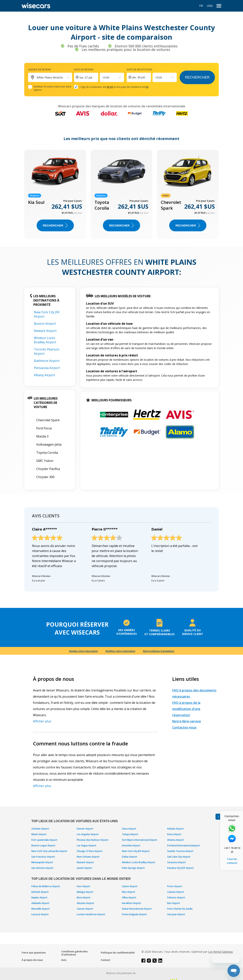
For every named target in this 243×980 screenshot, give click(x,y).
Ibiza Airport (84, 898)
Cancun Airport (85, 909)
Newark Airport (45, 331)
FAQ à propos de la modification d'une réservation (186, 709)
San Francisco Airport (43, 857)
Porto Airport (175, 886)
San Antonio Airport (42, 868)
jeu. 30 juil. (139, 77)
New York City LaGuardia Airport (49, 851)
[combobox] (103, 77)
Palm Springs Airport (133, 868)
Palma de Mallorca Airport (46, 886)
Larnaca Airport (40, 914)
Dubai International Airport (137, 909)
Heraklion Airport (131, 903)
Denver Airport (85, 829)
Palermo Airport (176, 898)
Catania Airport (176, 892)
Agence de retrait (40, 69)
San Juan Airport (176, 914)
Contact (106, 960)
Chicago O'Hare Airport (90, 851)
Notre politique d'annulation (159, 651)
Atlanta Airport (176, 840)
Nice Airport (129, 892)
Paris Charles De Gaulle (180, 909)
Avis (64, 960)
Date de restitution (139, 69)
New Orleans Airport (88, 857)
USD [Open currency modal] (210, 6)
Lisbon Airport (130, 886)
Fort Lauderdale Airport (44, 840)
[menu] (219, 6)
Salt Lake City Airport (179, 857)
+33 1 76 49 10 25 (232, 850)
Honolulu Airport (131, 845)
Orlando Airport (40, 829)
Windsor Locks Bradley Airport (45, 340)
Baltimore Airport (47, 361)
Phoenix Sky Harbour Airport (93, 840)
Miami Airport (39, 834)
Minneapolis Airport (42, 862)
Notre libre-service (187, 721)
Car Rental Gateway (221, 952)
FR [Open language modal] (201, 6)
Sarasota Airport (177, 862)
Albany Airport (44, 375)
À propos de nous (32, 960)
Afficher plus (42, 721)
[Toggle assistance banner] (218, 817)
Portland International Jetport (184, 845)
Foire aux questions (34, 953)
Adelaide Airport (40, 903)
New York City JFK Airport (136, 851)
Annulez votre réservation (83, 651)
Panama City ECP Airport (181, 868)
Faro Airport (84, 886)
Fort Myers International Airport (140, 840)
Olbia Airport (129, 898)
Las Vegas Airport (87, 845)
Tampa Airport (130, 834)
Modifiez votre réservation (120, 651)
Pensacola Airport (47, 368)
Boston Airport (45, 324)
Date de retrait (84, 69)
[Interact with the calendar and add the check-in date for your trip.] (86, 77)
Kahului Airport (175, 829)
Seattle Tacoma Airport (180, 851)
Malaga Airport (85, 892)
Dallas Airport (130, 857)
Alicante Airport (85, 903)
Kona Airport (174, 834)
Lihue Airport (129, 829)
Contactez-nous (184, 727)
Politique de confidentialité (118, 953)
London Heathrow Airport (91, 914)
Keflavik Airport (40, 892)
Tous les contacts (232, 861)
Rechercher (197, 77)
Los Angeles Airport (88, 834)
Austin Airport (84, 868)
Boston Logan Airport (43, 845)
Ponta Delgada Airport (134, 914)
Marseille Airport (41, 909)
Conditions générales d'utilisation (74, 953)
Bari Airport (174, 903)
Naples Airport (39, 898)
